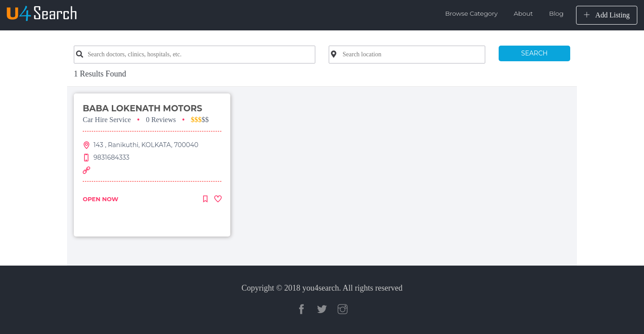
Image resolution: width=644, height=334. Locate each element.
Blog (556, 13)
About (523, 13)
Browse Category (471, 13)
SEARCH (534, 53)
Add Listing (607, 15)
